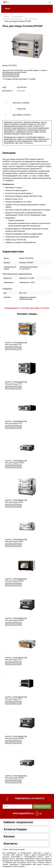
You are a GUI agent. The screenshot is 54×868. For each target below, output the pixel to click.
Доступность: (8, 91)
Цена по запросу (11, 75)
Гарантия (21, 109)
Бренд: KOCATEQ (9, 65)
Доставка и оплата (22, 115)
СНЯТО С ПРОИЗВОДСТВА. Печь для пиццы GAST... (16, 501)
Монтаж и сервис (21, 103)
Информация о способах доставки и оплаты (27, 308)
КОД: (4, 87)
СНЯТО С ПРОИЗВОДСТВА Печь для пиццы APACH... (16, 462)
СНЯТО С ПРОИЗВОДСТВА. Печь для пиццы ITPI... (16, 344)
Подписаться (42, 807)
